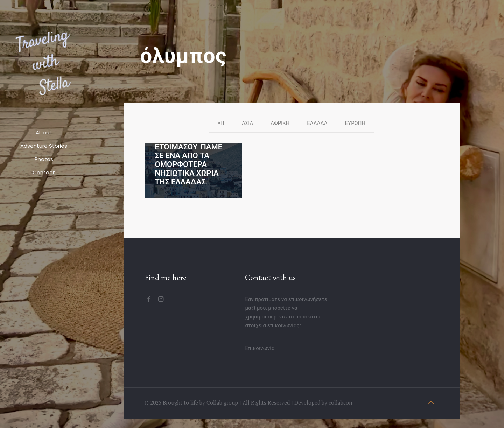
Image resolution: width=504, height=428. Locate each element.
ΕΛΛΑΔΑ (317, 123)
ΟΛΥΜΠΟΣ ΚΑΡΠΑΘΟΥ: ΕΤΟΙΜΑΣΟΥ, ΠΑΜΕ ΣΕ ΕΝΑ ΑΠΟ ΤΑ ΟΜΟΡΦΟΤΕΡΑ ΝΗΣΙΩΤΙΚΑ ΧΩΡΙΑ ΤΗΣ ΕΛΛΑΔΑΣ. (189, 156)
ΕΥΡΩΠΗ (355, 123)
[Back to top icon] (431, 402)
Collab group (222, 402)
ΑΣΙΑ (247, 123)
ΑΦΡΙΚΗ (280, 123)
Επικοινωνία (260, 348)
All (221, 123)
